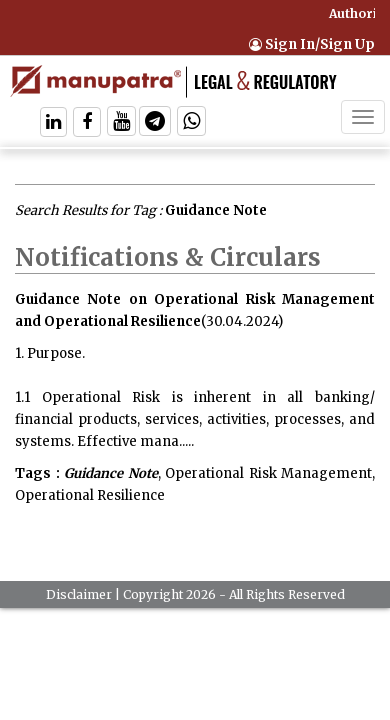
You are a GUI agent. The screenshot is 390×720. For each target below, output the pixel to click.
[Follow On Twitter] (121, 123)
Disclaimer (79, 594)
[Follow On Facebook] (87, 123)
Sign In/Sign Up (312, 44)
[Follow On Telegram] (155, 123)
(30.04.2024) (242, 321)
